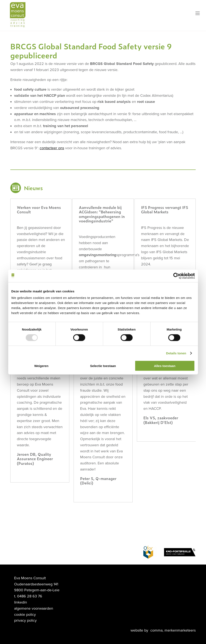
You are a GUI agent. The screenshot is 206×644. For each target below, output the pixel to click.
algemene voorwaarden (34, 608)
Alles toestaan (165, 366)
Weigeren (41, 366)
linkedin (21, 602)
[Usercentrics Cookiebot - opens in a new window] (176, 276)
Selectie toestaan (103, 366)
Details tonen (176, 353)
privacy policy (25, 620)
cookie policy (25, 614)
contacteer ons (52, 148)
